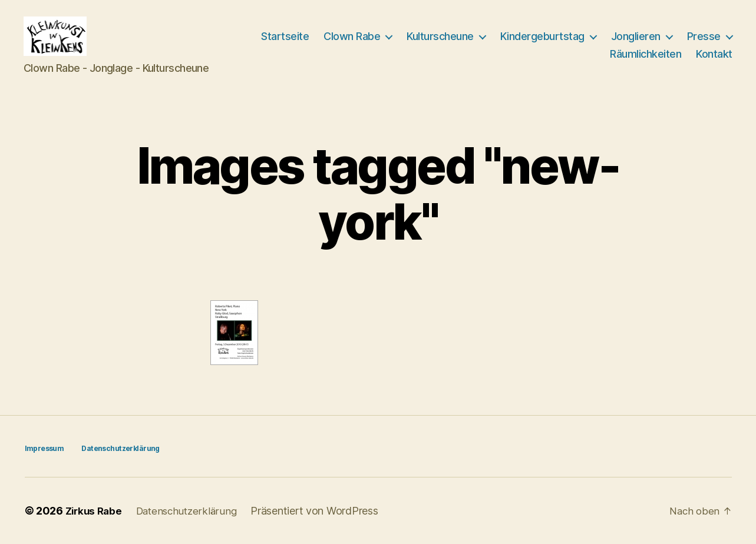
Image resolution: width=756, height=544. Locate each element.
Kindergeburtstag (542, 36)
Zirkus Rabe (95, 511)
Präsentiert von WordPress (322, 511)
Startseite (285, 36)
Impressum (44, 448)
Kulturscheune (440, 36)
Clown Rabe (352, 36)
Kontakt (714, 54)
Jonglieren (636, 36)
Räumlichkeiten (646, 54)
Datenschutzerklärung (120, 448)
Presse (704, 36)
